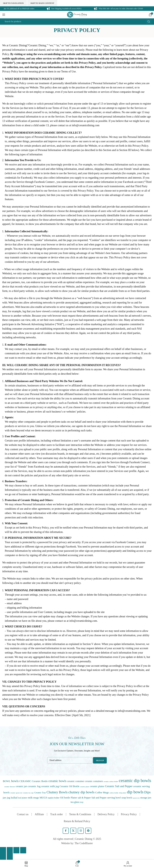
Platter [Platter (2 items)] (74, 798)
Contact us (23, 814)
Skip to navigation (13, 3)
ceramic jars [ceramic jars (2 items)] (22, 786)
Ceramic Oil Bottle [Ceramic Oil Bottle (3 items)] (69, 786)
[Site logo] (77, 14)
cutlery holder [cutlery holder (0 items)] (114, 793)
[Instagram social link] (81, 831)
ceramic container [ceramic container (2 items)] (76, 781)
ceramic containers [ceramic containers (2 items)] (94, 781)
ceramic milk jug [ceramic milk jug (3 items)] (50, 786)
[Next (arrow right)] (10, 857)
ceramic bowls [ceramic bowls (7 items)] (57, 781)
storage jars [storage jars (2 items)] (146, 798)
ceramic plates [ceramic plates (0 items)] (85, 787)
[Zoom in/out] (23, 850)
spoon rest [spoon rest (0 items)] (136, 798)
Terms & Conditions (80, 814)
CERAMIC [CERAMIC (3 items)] (25, 781)
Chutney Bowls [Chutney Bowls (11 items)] (57, 792)
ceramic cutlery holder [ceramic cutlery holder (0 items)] (111, 782)
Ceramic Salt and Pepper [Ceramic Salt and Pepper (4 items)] (119, 786)
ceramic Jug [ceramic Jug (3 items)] (34, 786)
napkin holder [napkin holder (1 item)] (54, 798)
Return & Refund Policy (77, 821)
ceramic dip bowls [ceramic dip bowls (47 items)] (135, 781)
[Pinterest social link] (88, 831)
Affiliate (39, 814)
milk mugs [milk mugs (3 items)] (33, 798)
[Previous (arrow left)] (3, 857)
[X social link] (73, 831)
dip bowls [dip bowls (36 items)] (135, 792)
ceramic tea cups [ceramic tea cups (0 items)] (28, 793)
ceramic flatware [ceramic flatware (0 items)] (10, 787)
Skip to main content (42, 3)
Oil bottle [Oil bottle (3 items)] (65, 798)
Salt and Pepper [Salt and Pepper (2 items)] (99, 798)
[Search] (77, 22)
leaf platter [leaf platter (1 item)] (23, 798)
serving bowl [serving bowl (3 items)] (114, 798)
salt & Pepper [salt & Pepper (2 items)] (84, 798)
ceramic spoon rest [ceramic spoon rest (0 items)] (16, 793)
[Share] (10, 850)
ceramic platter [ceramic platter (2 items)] (97, 786)
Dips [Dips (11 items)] (147, 792)
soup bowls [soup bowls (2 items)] (127, 798)
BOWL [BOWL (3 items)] (7, 781)
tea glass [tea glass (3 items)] (75, 802)
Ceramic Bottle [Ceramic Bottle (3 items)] (40, 781)
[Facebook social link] (66, 831)
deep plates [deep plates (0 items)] (123, 793)
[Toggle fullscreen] (16, 850)
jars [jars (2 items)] (4, 798)
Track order (57, 814)
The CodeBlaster (84, 843)
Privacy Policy (129, 814)
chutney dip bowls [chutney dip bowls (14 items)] (81, 792)
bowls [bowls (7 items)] (15, 781)
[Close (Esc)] (3, 850)
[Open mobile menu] (4, 15)
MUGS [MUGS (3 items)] (43, 798)
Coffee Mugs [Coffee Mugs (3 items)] (102, 793)
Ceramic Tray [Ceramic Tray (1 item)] (40, 793)
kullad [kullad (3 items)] (14, 798)
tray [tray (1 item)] (82, 802)
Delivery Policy (106, 814)
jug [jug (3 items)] (9, 798)
